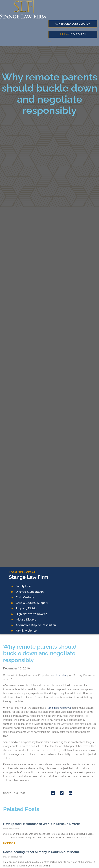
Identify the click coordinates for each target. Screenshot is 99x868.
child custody (61, 675)
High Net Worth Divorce (32, 614)
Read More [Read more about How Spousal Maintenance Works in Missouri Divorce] (9, 843)
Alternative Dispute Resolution (36, 625)
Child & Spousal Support (32, 603)
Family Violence (26, 631)
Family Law (23, 586)
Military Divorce (26, 620)
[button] (50, 43)
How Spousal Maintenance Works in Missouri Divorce (42, 824)
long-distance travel (59, 708)
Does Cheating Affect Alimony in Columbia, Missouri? (42, 852)
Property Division (27, 608)
